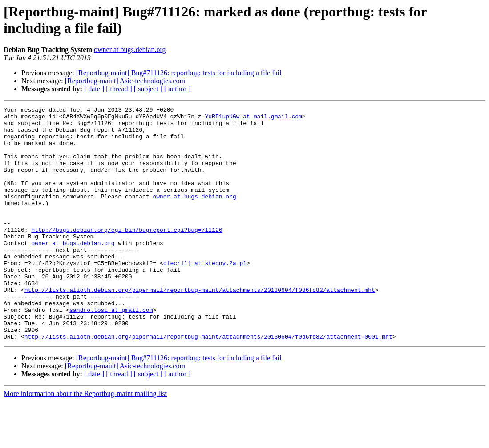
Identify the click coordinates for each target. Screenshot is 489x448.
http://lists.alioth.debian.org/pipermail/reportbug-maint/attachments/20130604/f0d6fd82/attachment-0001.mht (208, 383)
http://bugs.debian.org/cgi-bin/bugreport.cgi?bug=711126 (127, 255)
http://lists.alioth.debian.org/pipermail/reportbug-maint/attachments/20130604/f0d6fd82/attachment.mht (200, 327)
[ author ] (178, 89)
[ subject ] (148, 89)
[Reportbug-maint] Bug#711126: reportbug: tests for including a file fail (179, 73)
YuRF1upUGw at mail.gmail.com (253, 119)
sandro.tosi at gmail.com (111, 351)
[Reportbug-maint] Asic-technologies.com (125, 81)
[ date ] (94, 89)
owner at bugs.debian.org (130, 50)
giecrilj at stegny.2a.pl (205, 295)
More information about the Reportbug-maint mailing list (85, 440)
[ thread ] (119, 89)
